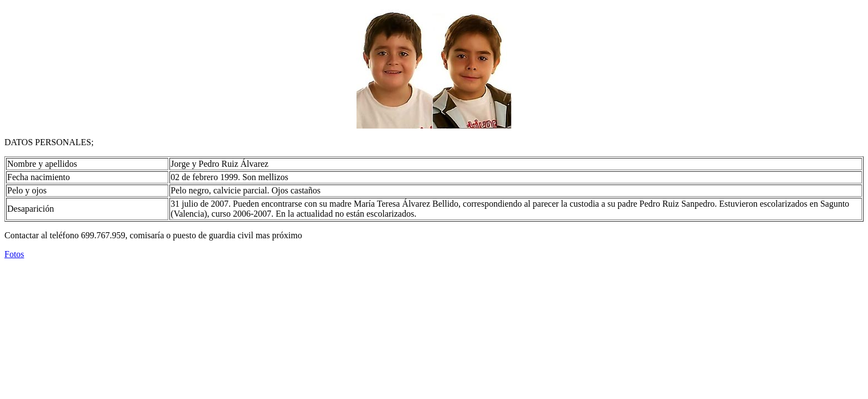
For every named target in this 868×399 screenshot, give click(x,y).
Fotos (14, 254)
